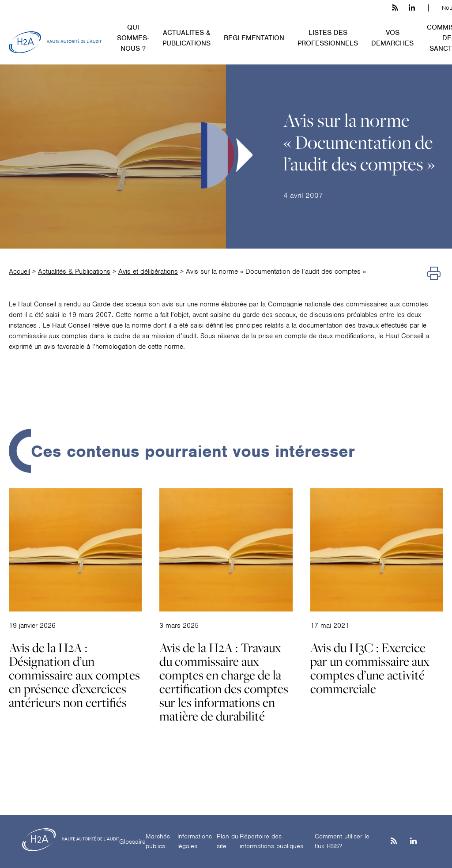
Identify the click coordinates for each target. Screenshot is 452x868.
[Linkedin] (413, 842)
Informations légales (195, 841)
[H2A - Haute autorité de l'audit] (55, 42)
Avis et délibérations (148, 272)
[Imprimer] (434, 274)
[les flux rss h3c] (395, 8)
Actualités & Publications (74, 272)
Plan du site (228, 841)
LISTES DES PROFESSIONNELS (328, 38)
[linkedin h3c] (412, 8)
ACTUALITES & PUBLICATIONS (186, 38)
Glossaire (132, 842)
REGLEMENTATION (254, 38)
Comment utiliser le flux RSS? (342, 841)
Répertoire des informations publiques (271, 841)
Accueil (19, 272)
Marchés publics (158, 841)
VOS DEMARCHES (392, 38)
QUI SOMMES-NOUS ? (133, 38)
